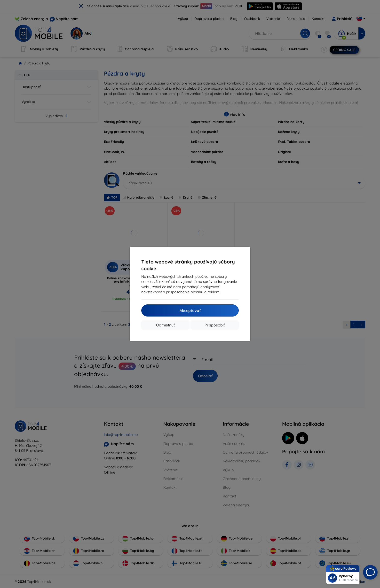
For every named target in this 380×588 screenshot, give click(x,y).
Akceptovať (190, 310)
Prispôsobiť (215, 325)
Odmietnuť (165, 325)
